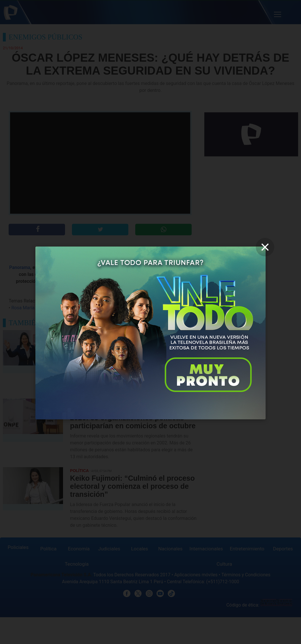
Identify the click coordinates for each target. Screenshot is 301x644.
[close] (265, 247)
